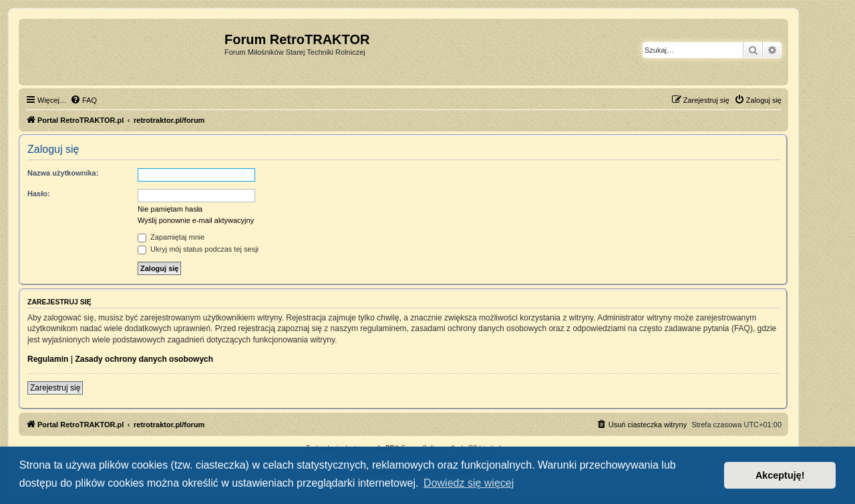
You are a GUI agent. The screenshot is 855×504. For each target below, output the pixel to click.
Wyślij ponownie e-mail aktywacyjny (196, 220)
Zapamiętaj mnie (171, 237)
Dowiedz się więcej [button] (469, 483)
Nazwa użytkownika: (63, 173)
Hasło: (39, 194)
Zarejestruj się (55, 388)
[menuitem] (83, 100)
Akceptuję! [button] (780, 475)
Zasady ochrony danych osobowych (144, 359)
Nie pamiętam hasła (170, 209)
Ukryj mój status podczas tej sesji (198, 249)
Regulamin (48, 359)
